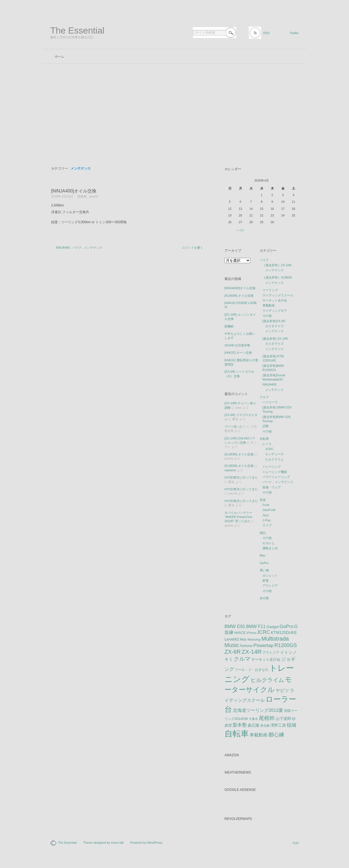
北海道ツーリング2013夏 (258, 710)
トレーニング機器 (275, 472)
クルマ (264, 397)
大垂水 (253, 719)
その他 (267, 316)
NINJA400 (63, 248)
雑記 (263, 533)
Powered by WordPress (146, 843)
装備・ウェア (272, 487)
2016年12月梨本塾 (237, 345)
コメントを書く (193, 248)
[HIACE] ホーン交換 (238, 353)
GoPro (264, 563)
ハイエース (270, 402)
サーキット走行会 (275, 300)
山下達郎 (283, 719)
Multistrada (275, 639)
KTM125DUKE (284, 632)
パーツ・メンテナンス (278, 482)
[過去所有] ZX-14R (275, 339)
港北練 (265, 726)
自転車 (264, 439)
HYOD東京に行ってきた (241, 477)
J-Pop (266, 520)
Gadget (272, 627)
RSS (266, 33)
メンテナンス (93, 248)
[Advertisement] (174, 106)
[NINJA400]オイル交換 (74, 191)
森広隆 (254, 725)
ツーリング (270, 290)
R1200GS (286, 645)
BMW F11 (256, 626)
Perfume (246, 646)
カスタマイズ (274, 326)
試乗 (266, 426)
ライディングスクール (278, 295)
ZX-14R (252, 652)
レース (267, 444)
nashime (230, 470)
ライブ (267, 525)
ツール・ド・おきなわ (252, 670)
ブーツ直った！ (235, 427)
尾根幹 (267, 718)
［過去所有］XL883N (277, 277)
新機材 (229, 326)
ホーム (59, 56)
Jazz (266, 515)
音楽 (263, 500)
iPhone (251, 633)
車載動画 (269, 305)
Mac (263, 555)
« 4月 (240, 230)
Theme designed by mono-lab (104, 843)
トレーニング (272, 467)
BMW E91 (235, 626)
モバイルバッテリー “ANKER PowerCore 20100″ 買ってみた (238, 517)
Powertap (264, 645)
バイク (77, 248)
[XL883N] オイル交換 (239, 296)
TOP (296, 843)
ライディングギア (275, 311)
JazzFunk (269, 510)
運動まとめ (270, 548)
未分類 (264, 598)
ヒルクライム (274, 459)
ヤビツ (282, 690)
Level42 (232, 639)
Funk (266, 505)
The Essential (77, 30)
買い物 (264, 570)
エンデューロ (274, 454)
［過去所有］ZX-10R (277, 265)
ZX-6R (233, 652)
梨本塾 (240, 725)
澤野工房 (278, 725)
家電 (266, 581)
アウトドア (270, 586)
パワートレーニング (276, 477)
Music (232, 645)
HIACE (240, 633)
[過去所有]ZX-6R (274, 321)
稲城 (291, 725)
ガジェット (270, 576)
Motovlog (254, 639)
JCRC (269, 449)
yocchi (93, 196)
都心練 (276, 734)
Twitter (294, 33)
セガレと (269, 543)
